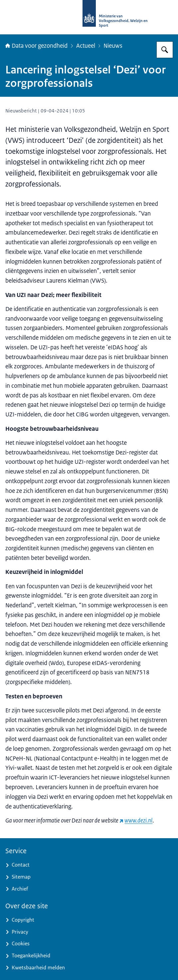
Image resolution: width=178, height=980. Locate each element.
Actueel (86, 46)
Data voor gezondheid (36, 46)
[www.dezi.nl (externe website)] (136, 821)
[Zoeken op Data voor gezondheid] (165, 50)
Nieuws (113, 46)
